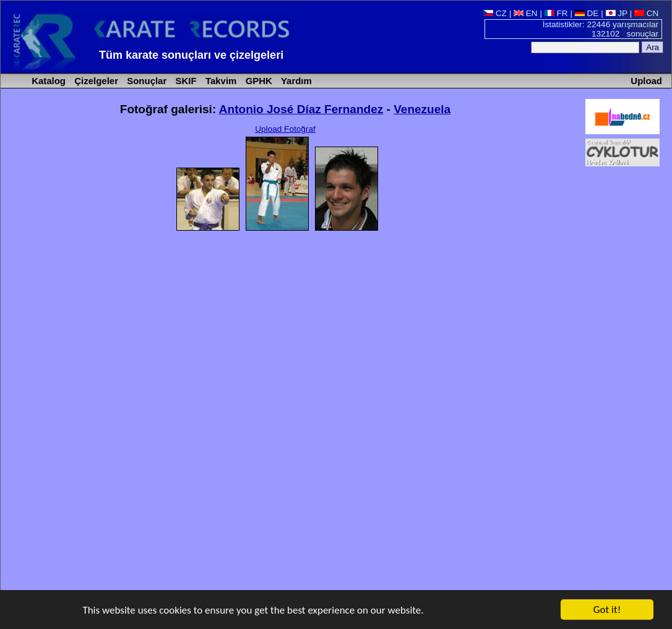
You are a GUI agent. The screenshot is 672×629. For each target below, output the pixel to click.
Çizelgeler (95, 81)
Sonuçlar (145, 81)
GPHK (258, 81)
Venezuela (422, 109)
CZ (495, 13)
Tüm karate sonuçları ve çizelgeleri (191, 55)
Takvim (220, 81)
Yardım (295, 81)
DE (587, 13)
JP (617, 13)
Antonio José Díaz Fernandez (301, 109)
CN (646, 13)
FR (556, 13)
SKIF (184, 81)
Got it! (607, 610)
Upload (646, 81)
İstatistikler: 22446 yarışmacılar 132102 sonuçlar (601, 29)
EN (526, 13)
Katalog (47, 81)
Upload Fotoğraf (285, 129)
